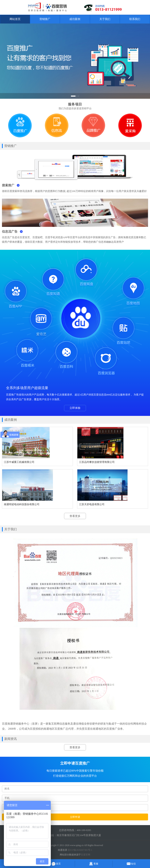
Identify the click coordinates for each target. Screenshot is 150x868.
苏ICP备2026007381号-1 (80, 850)
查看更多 (75, 516)
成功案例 (75, 19)
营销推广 (45, 19)
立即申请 (75, 817)
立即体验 (75, 408)
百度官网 (86, 855)
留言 (56, 864)
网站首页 (15, 19)
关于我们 (105, 19)
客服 (94, 864)
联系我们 (135, 19)
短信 (131, 864)
